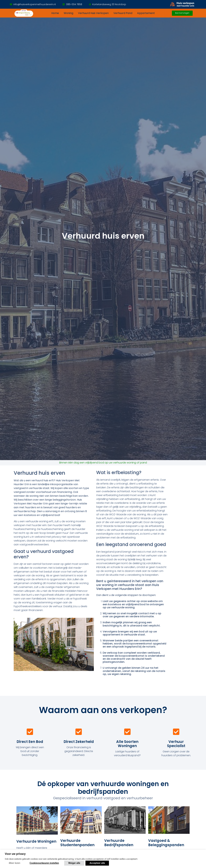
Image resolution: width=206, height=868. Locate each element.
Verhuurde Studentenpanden (77, 843)
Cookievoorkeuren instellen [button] (44, 863)
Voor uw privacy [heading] (15, 854)
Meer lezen (15, 863)
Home (55, 13)
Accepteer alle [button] (97, 863)
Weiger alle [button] (74, 863)
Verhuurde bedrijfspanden (119, 843)
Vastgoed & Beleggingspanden (166, 843)
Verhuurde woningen (36, 841)
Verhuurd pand (123, 13)
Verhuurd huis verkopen (93, 13)
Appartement (146, 13)
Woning (68, 13)
